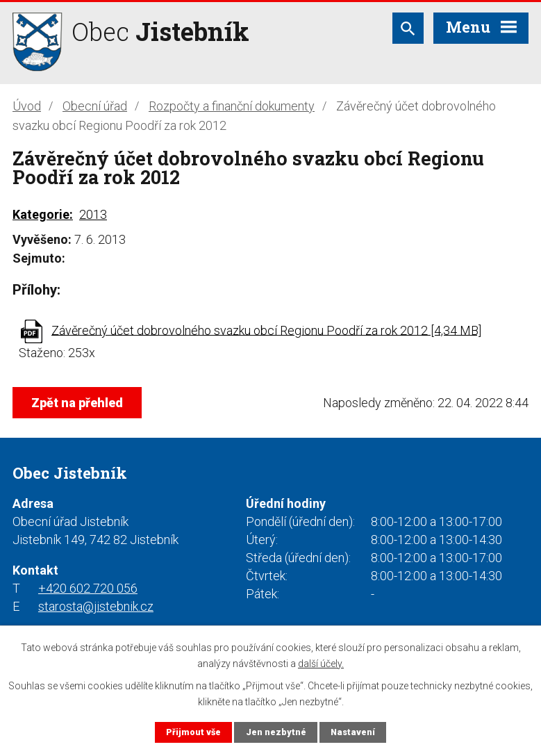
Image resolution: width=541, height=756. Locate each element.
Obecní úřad (95, 106)
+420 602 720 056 (88, 588)
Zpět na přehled (77, 403)
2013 (93, 214)
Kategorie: (43, 214)
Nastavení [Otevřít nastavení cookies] (353, 732)
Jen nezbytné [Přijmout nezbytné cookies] (276, 732)
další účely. (321, 663)
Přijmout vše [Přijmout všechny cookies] (193, 732)
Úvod (27, 106)
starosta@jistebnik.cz (96, 606)
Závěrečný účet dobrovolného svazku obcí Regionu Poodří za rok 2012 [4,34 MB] (266, 330)
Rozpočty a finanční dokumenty (232, 106)
